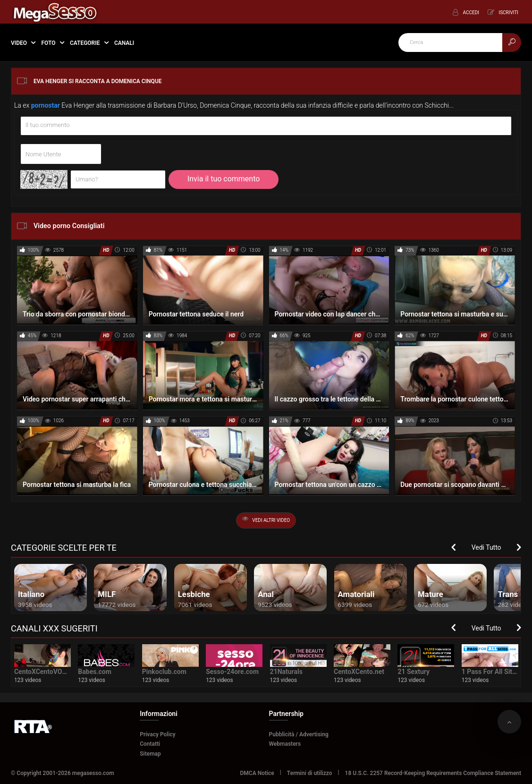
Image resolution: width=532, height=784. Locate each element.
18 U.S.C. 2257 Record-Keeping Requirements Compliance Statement (433, 773)
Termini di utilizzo (310, 773)
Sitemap (150, 754)
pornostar (46, 105)
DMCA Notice (257, 773)
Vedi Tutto (486, 547)
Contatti (150, 744)
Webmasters (285, 744)
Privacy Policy (158, 734)
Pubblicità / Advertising (299, 734)
